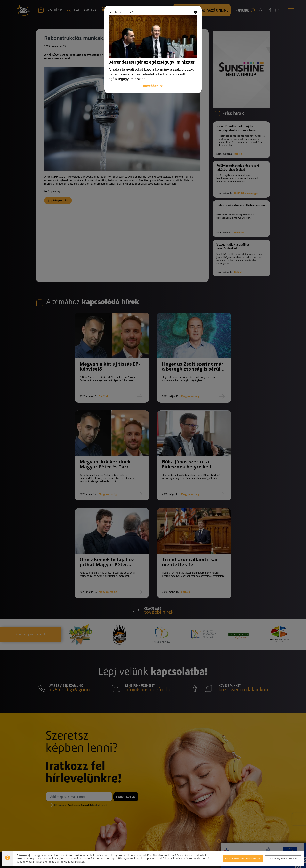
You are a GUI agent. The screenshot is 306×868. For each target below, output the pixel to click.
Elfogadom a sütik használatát (242, 858)
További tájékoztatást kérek (283, 858)
